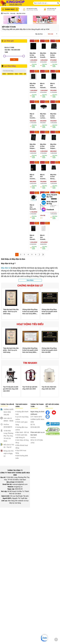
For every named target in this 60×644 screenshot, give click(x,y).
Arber (21, 74)
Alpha (4, 74)
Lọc (14, 60)
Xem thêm (30, 280)
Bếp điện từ (6, 268)
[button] (56, 640)
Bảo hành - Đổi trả (22, 432)
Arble (26, 74)
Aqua (16, 74)
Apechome (10, 74)
